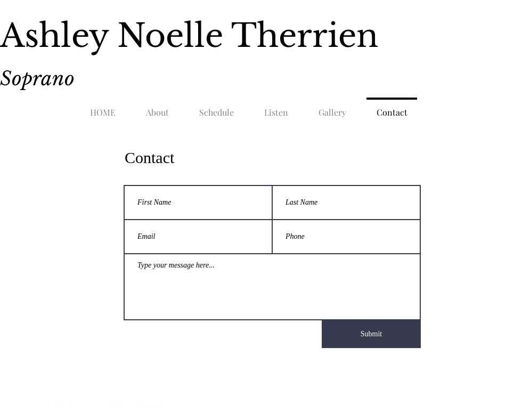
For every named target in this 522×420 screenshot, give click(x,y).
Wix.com (154, 405)
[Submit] (371, 334)
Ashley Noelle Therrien (189, 36)
